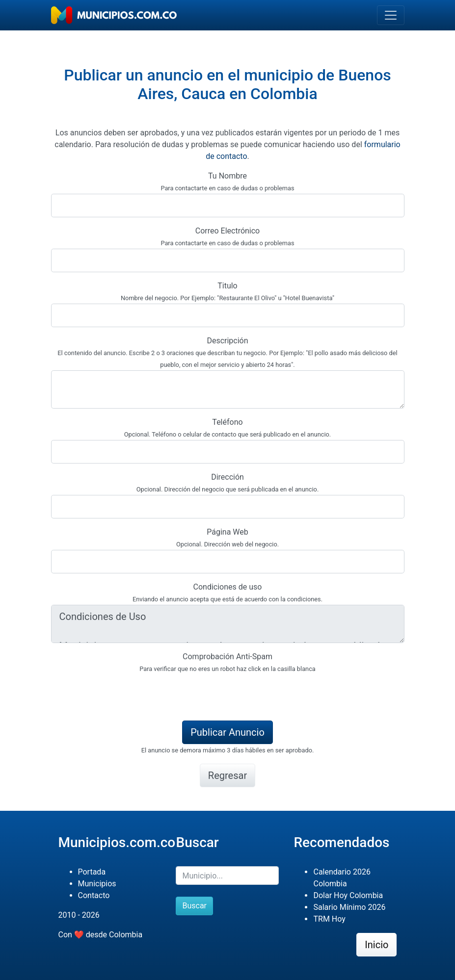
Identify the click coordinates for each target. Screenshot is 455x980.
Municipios (97, 884)
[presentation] (126, 694)
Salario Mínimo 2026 (349, 907)
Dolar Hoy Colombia (348, 895)
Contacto (94, 895)
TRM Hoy (329, 919)
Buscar (194, 906)
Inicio (376, 945)
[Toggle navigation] (391, 15)
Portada (92, 872)
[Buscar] (227, 876)
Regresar (227, 775)
